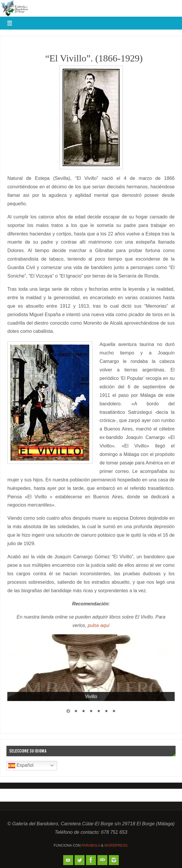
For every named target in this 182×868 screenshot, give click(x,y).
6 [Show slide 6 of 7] (106, 712)
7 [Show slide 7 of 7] (114, 712)
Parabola (91, 845)
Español (21, 766)
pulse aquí (99, 625)
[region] (91, 678)
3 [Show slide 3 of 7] (83, 712)
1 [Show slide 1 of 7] (68, 712)
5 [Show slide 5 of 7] (99, 712)
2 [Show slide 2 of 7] (76, 712)
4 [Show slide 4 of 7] (91, 712)
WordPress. (116, 845)
